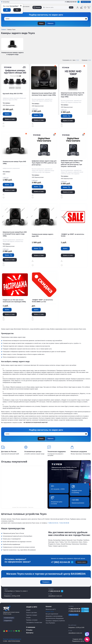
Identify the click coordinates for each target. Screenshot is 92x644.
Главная (3, 30)
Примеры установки (32, 620)
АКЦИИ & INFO (32, 607)
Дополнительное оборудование (55, 618)
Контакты (30, 633)
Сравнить (4, 123)
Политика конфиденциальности (12, 639)
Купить (7, 114)
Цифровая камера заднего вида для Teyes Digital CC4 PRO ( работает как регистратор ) (44, 163)
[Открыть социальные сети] (87, 639)
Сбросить (51, 23)
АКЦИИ (28, 610)
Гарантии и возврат (32, 615)
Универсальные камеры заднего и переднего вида (12, 54)
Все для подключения (52, 614)
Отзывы (28, 618)
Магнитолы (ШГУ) (51, 609)
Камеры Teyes (50, 612)
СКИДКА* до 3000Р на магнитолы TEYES (73, 235)
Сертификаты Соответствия (34, 623)
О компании (31, 627)
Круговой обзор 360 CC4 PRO (13, 94)
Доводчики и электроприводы (54, 616)
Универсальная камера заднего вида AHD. (43, 235)
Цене (74, 60)
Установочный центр (9, 618)
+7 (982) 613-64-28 (71, 2)
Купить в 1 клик (10, 119)
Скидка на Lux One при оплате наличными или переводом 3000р (14, 301)
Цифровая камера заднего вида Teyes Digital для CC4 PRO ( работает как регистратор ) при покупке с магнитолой (72, 164)
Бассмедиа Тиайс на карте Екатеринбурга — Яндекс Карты (23, 507)
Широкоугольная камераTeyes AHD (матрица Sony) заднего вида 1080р (44, 94)
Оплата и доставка (32, 613)
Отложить (4, 126)
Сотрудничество (8, 621)
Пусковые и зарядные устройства (55, 621)
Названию (85, 60)
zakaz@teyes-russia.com (55, 596)
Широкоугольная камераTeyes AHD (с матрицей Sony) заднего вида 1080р (15, 234)
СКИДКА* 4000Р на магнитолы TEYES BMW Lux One (42, 301)
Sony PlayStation (50, 623)
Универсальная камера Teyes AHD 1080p (14, 162)
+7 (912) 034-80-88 (64, 523)
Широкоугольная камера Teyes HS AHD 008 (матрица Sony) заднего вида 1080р (73, 95)
